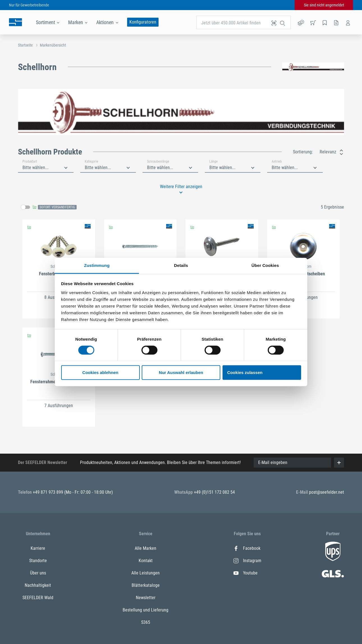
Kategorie (91, 161)
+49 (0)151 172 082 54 (214, 492)
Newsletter (146, 598)
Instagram (247, 561)
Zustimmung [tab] (97, 265)
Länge (214, 161)
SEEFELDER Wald (38, 598)
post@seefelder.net (327, 492)
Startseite (25, 45)
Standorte (38, 561)
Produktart (30, 161)
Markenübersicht (53, 45)
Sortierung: (303, 152)
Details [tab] (181, 265)
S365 (146, 622)
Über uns (38, 573)
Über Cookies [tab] (265, 265)
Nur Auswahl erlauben (181, 372)
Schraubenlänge (158, 161)
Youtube (246, 573)
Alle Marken (146, 548)
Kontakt (146, 561)
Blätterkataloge (146, 585)
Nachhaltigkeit (38, 585)
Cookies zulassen (245, 372)
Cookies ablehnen (100, 372)
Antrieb (277, 161)
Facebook (247, 548)
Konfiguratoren (143, 22)
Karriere (38, 548)
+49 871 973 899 (49, 492)
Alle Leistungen (146, 573)
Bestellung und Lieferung (146, 610)
